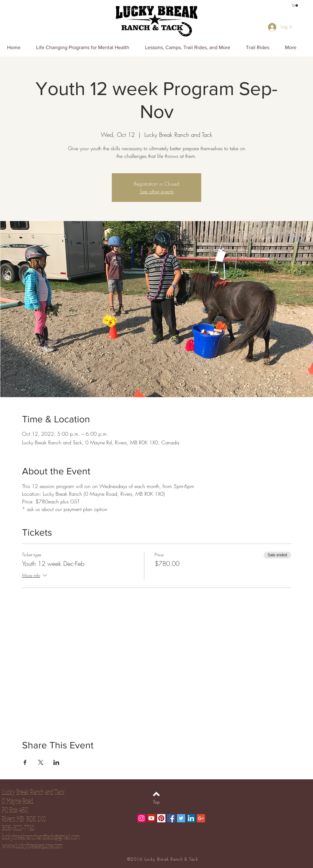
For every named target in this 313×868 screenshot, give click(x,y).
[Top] (156, 802)
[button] (295, 5)
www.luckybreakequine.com (32, 845)
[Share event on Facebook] (25, 762)
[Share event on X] (41, 762)
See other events (157, 191)
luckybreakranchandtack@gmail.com (41, 836)
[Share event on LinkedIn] (56, 762)
